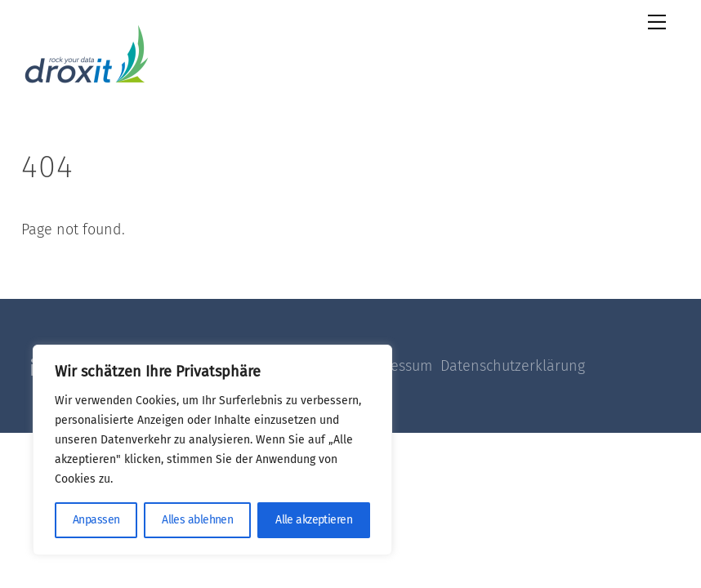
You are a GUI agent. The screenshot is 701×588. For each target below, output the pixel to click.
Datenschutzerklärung (513, 366)
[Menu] (657, 22)
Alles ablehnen (197, 520)
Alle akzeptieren (314, 520)
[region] (212, 450)
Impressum (401, 366)
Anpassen (96, 520)
